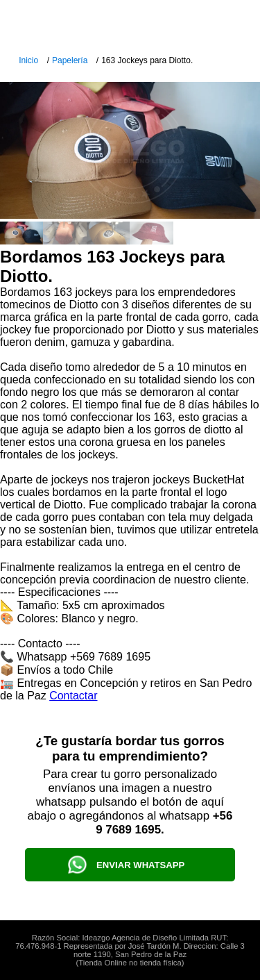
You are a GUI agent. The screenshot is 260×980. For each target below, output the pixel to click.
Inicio (28, 60)
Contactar (73, 696)
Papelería (70, 60)
